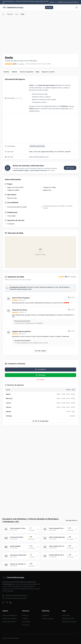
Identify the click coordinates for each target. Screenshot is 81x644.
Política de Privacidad (69, 622)
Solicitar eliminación (9, 622)
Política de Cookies (68, 618)
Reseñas (6, 72)
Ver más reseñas (40, 351)
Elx (17, 14)
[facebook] (7, 602)
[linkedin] (10, 602)
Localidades (26, 622)
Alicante (10, 14)
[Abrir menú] (77, 8)
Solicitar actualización (10, 615)
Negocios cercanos (48, 72)
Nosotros (25, 615)
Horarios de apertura (27, 72)
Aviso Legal (66, 615)
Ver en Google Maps (41, 421)
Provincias (26, 625)
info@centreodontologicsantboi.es (68, 2)
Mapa (38, 72)
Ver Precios (70, 168)
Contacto (25, 618)
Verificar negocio (48, 618)
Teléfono (14, 72)
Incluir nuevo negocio (10, 618)
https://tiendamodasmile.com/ (39, 157)
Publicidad (46, 615)
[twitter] (3, 602)
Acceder (49, 7)
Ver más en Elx (72, 520)
